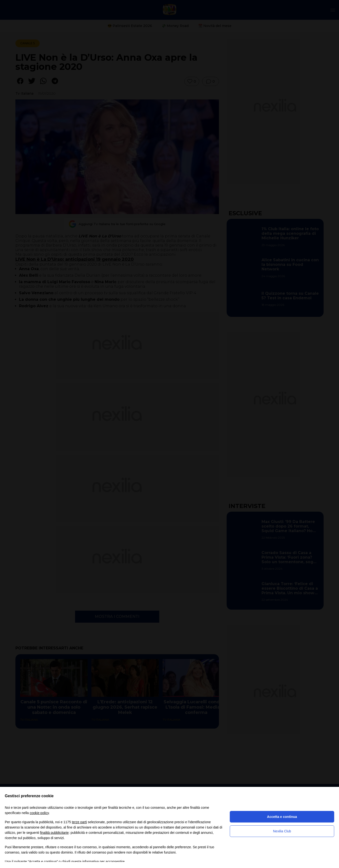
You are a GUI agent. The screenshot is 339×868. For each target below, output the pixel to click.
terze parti (79, 822)
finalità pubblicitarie (54, 833)
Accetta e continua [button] (282, 817)
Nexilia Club (282, 831)
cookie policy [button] (39, 813)
